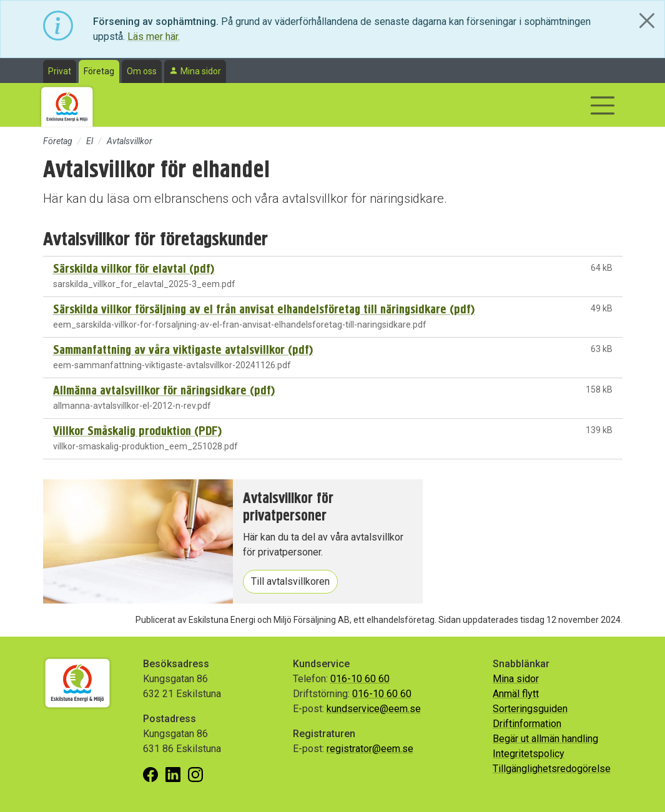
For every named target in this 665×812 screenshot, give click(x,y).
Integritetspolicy (529, 754)
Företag (99, 71)
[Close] (647, 21)
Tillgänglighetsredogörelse (552, 769)
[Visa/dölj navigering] (603, 105)
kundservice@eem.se (374, 709)
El (90, 141)
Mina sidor (201, 71)
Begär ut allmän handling (545, 739)
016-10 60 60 (360, 679)
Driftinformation (527, 724)
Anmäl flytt (516, 694)
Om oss (142, 71)
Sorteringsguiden (530, 709)
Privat (60, 71)
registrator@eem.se (370, 749)
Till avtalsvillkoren (290, 581)
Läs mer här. (154, 37)
